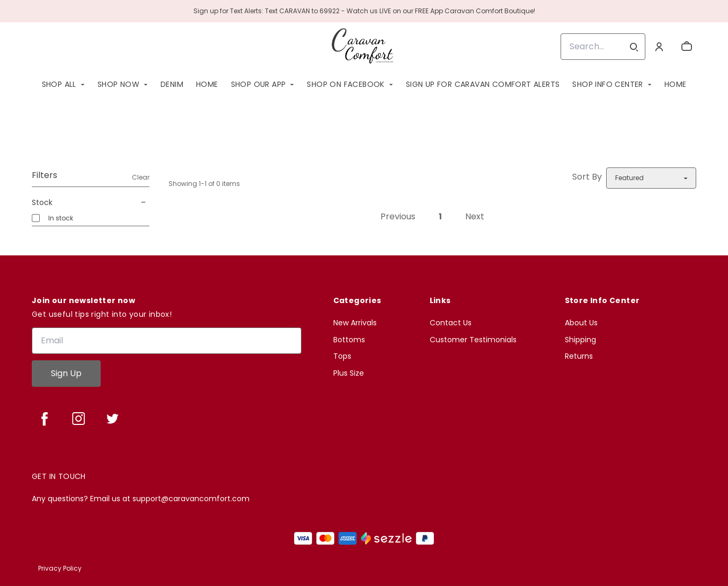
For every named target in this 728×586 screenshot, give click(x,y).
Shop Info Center (607, 84)
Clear (141, 177)
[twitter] (112, 419)
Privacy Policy (60, 568)
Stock (91, 202)
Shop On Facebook (345, 84)
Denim (172, 84)
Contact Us (451, 323)
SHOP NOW (118, 84)
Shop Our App (259, 84)
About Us (581, 323)
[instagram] (78, 419)
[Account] (659, 47)
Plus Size (349, 373)
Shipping (580, 340)
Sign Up (66, 373)
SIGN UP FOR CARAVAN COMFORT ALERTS (483, 84)
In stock (61, 218)
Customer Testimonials (473, 340)
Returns (579, 356)
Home (207, 84)
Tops (342, 356)
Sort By (587, 177)
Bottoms (349, 340)
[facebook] (45, 419)
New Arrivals (355, 323)
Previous (398, 216)
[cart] (687, 47)
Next (475, 216)
